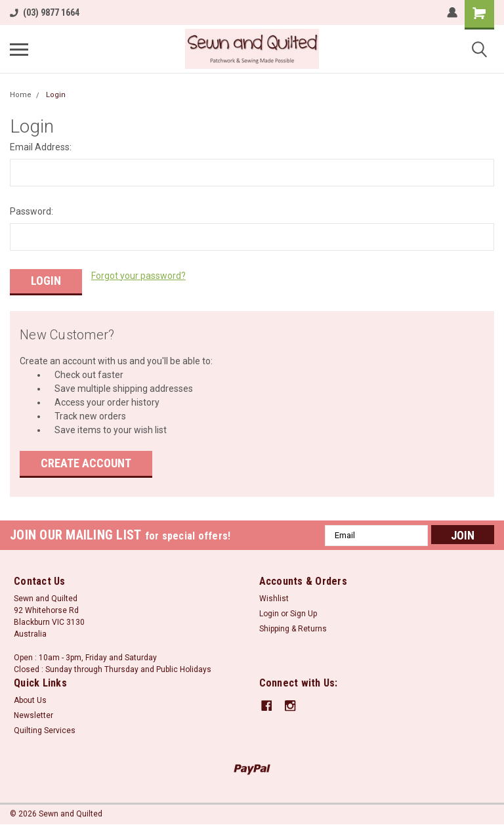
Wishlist (274, 597)
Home (21, 95)
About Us (30, 698)
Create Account (86, 461)
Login (56, 95)
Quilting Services (45, 729)
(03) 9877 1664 (45, 12)
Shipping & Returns (293, 627)
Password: (31, 211)
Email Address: (41, 147)
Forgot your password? (138, 276)
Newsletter (33, 713)
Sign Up (304, 612)
